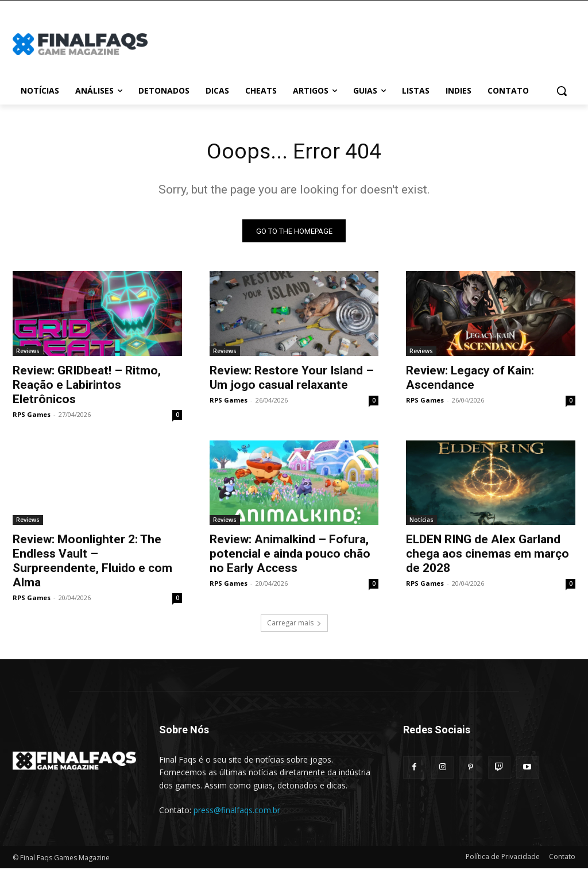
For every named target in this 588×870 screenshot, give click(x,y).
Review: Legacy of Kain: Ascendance (470, 379)
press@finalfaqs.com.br (237, 812)
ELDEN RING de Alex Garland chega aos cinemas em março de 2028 (488, 556)
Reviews (28, 353)
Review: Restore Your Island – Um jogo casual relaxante (292, 379)
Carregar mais (294, 625)
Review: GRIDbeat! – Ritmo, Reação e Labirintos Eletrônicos (87, 386)
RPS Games (32, 416)
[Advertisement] (362, 42)
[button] (562, 91)
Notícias (421, 522)
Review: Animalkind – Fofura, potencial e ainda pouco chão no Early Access (290, 556)
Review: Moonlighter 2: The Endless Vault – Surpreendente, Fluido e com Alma (92, 563)
